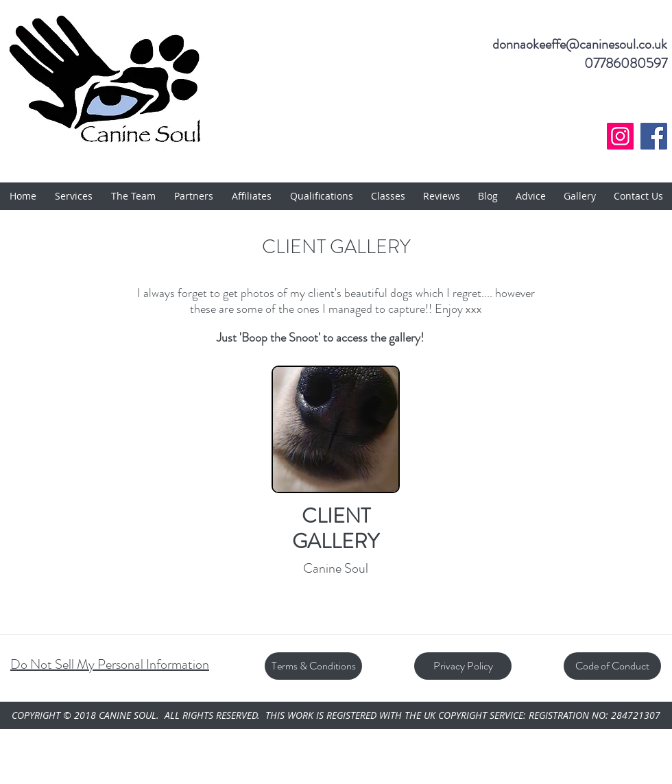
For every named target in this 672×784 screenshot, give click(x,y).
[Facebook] (654, 136)
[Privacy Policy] (463, 666)
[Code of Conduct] (612, 666)
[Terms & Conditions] (313, 666)
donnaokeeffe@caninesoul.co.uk (580, 44)
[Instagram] (620, 136)
